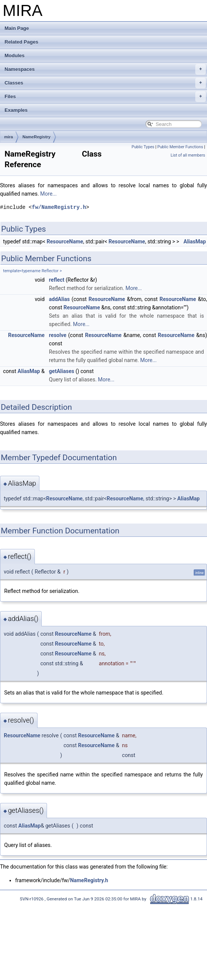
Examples (16, 110)
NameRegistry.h (89, 880)
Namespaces (105, 69)
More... (48, 194)
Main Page (17, 28)
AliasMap (195, 241)
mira (9, 137)
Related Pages (21, 42)
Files (105, 97)
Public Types (143, 147)
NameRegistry (36, 137)
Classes (105, 83)
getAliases (62, 371)
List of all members (188, 155)
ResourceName (65, 241)
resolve (58, 335)
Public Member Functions (180, 147)
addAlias (59, 299)
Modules (15, 56)
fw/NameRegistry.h (59, 207)
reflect (57, 280)
